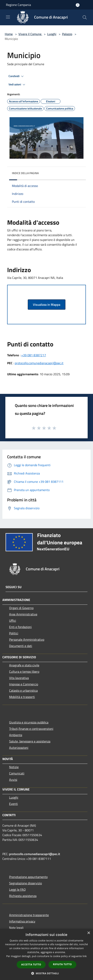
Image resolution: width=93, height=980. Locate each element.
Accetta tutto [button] (31, 964)
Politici (14, 633)
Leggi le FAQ (17, 889)
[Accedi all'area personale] (78, 5)
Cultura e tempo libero (24, 672)
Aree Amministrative (23, 614)
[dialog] (46, 954)
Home (9, 34)
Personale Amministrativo (27, 639)
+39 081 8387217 (34, 355)
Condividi (17, 76)
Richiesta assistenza (23, 896)
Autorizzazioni (19, 748)
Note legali (16, 928)
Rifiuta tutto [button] (62, 964)
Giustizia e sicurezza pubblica (29, 722)
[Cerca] (85, 17)
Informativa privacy (22, 921)
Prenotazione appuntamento (28, 877)
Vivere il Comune (30, 34)
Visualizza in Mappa (47, 305)
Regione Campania (18, 5)
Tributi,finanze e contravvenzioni (31, 729)
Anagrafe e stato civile (24, 665)
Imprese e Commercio (24, 684)
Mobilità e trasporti (22, 697)
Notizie (14, 767)
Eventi (13, 804)
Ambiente (16, 735)
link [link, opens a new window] (85, 956)
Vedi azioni (17, 85)
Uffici (13, 621)
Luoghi (52, 34)
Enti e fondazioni (20, 627)
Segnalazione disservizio (25, 883)
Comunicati (17, 773)
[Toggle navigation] (8, 17)
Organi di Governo (21, 608)
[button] (47, 973)
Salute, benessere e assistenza (30, 741)
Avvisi (13, 780)
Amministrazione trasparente (29, 915)
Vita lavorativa (19, 678)
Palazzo (67, 34)
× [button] (89, 933)
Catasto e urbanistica (23, 690)
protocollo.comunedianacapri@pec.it (39, 363)
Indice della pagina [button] (25, 173)
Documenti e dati (21, 646)
